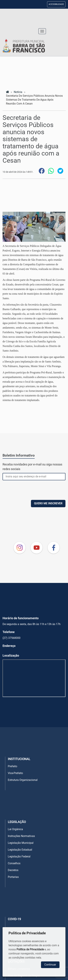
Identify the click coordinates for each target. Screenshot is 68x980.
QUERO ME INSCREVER (48, 503)
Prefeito (12, 766)
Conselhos (14, 863)
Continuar (50, 965)
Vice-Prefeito (15, 773)
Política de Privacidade (30, 949)
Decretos (13, 870)
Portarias (13, 877)
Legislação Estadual (20, 850)
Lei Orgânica (15, 829)
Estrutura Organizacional (23, 780)
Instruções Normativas (21, 836)
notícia (18, 92)
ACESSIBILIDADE (56, 4)
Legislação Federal (19, 856)
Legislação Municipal (21, 843)
